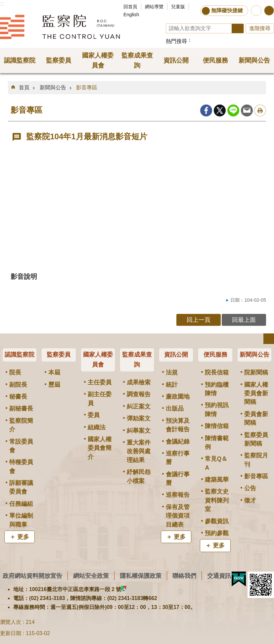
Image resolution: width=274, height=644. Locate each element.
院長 (15, 372)
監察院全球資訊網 (60, 27)
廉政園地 (178, 397)
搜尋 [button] (238, 28)
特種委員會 (21, 466)
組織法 (97, 427)
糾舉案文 (139, 431)
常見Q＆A (216, 463)
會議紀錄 (178, 442)
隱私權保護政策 (141, 576)
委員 (94, 415)
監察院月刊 (256, 460)
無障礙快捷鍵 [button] (227, 10)
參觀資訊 (217, 521)
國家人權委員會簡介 (100, 448)
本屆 (54, 372)
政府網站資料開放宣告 (32, 576)
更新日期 (11, 633)
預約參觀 (217, 533)
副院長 (18, 385)
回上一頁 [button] (199, 320)
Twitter (220, 110)
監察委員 (59, 355)
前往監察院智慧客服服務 (256, 11)
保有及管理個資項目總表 (178, 516)
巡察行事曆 (178, 458)
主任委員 (100, 382)
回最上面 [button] (244, 320)
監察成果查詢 (137, 360)
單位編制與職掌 (21, 520)
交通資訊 (219, 576)
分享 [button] (269, 11)
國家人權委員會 (98, 360)
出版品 (175, 408)
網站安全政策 (91, 576)
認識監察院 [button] (20, 60)
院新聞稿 (256, 372)
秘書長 (18, 397)
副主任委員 (100, 399)
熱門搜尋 (176, 41)
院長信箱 (217, 372)
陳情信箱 (217, 426)
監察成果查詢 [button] (137, 60)
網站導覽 (154, 7)
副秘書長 (21, 408)
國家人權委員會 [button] (98, 60)
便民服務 (215, 355)
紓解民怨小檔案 (139, 476)
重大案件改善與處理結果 (139, 451)
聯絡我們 (184, 576)
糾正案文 (139, 407)
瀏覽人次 (11, 622)
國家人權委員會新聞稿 (256, 393)
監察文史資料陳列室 (217, 500)
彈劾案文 (139, 418)
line (233, 110)
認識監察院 (20, 355)
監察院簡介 (21, 425)
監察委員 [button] (59, 60)
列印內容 (260, 110)
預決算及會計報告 (178, 425)
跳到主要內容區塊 (3, 3)
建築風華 (217, 480)
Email (247, 110)
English (131, 15)
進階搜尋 (260, 28)
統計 (172, 385)
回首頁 (130, 7)
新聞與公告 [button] (254, 60)
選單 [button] (269, 339)
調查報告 (139, 394)
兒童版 (178, 7)
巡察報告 (178, 495)
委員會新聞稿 (256, 418)
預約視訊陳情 (217, 409)
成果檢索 (139, 382)
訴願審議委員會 (21, 487)
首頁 (24, 87)
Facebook (206, 110)
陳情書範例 (217, 443)
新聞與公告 (53, 87)
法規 (172, 372)
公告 (250, 488)
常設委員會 (21, 446)
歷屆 (54, 385)
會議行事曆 (178, 479)
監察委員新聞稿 (256, 439)
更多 (23, 537)
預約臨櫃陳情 (217, 389)
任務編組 (21, 504)
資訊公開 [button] (176, 60)
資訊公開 (176, 355)
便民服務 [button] (215, 60)
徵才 (250, 500)
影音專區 (87, 87)
